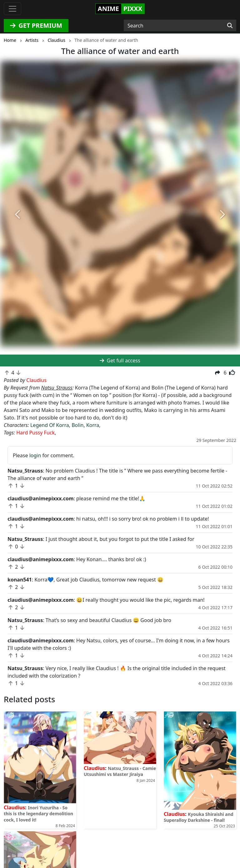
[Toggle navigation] (12, 9)
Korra (93, 425)
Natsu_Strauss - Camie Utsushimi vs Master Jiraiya (120, 771)
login (35, 455)
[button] (18, 215)
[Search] (230, 26)
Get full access (120, 360)
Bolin (77, 425)
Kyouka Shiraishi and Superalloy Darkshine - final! (199, 817)
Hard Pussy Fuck (35, 433)
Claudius (14, 807)
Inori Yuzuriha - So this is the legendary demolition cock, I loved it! (38, 814)
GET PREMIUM (36, 25)
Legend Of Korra (50, 425)
